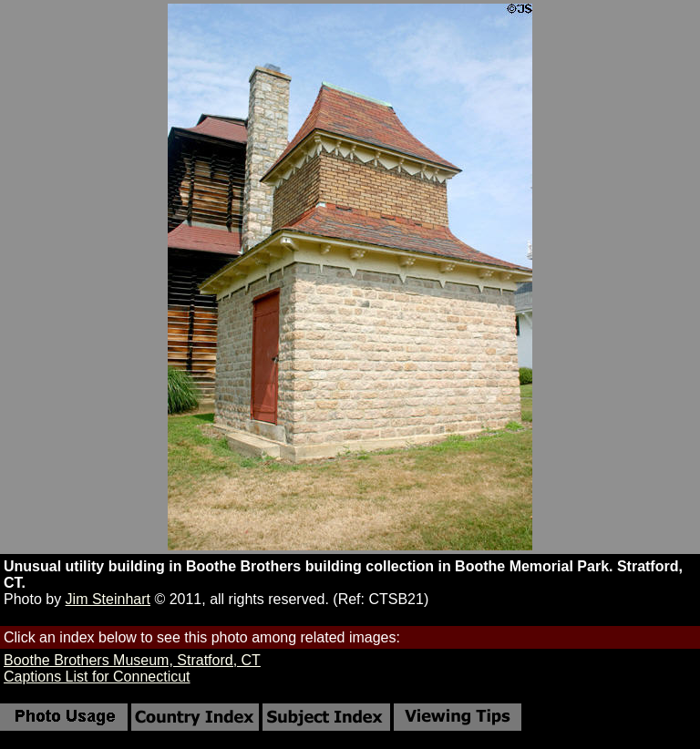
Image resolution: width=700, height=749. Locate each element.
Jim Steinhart (108, 599)
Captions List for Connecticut (97, 677)
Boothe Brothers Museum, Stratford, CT (132, 660)
